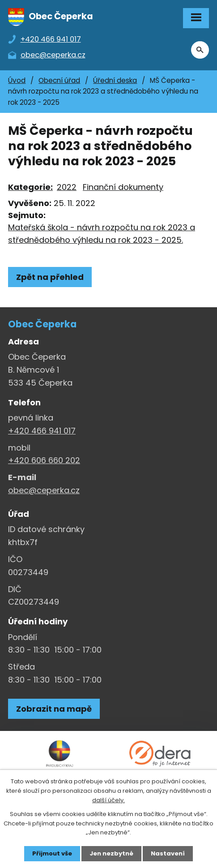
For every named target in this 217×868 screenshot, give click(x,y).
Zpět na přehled (50, 277)
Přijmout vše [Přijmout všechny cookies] (52, 853)
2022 (67, 187)
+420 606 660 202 (44, 460)
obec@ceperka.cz (44, 490)
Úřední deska (115, 80)
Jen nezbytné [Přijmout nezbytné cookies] (111, 853)
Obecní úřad (59, 80)
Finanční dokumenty (123, 187)
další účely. (108, 800)
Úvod (17, 80)
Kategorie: (30, 187)
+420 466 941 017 (42, 431)
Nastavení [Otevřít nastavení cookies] (168, 853)
